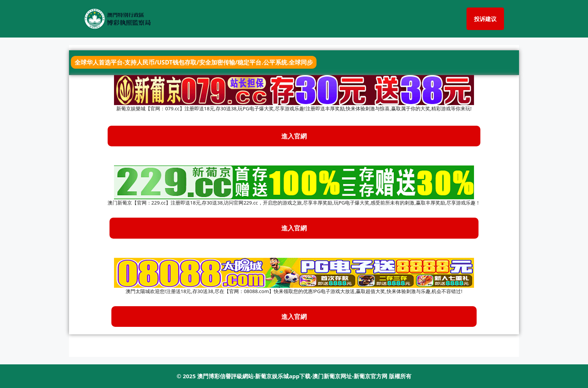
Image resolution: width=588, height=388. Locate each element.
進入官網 (294, 228)
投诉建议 (485, 19)
